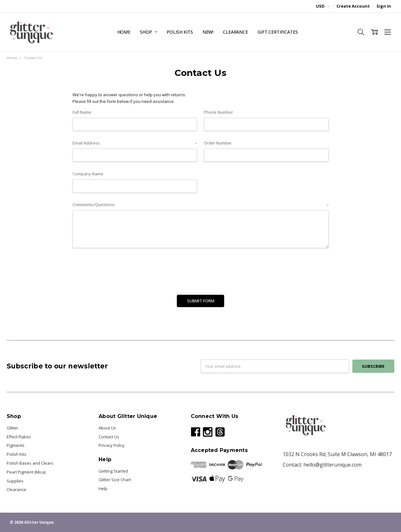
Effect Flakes (19, 437)
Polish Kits (180, 32)
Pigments (16, 445)
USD (323, 6)
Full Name (82, 112)
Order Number (218, 143)
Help (103, 488)
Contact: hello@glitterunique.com (322, 465)
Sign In (384, 6)
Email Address (135, 143)
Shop (149, 32)
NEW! (208, 32)
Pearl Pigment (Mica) (26, 472)
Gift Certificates (278, 32)
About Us (107, 428)
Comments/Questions (201, 205)
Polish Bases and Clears (30, 463)
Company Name (88, 174)
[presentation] (121, 269)
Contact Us (109, 437)
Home (124, 32)
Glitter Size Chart (115, 480)
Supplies (15, 481)
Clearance (235, 32)
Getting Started (113, 471)
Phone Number (218, 112)
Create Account (353, 6)
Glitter (13, 428)
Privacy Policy (112, 445)
